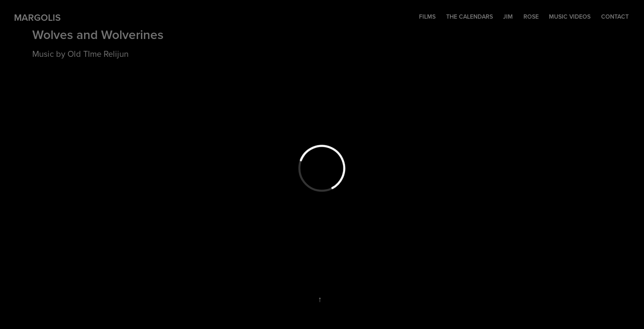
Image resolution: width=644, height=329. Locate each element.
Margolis (37, 17)
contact (615, 17)
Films (427, 17)
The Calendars (470, 17)
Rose (531, 17)
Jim (508, 17)
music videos (570, 17)
